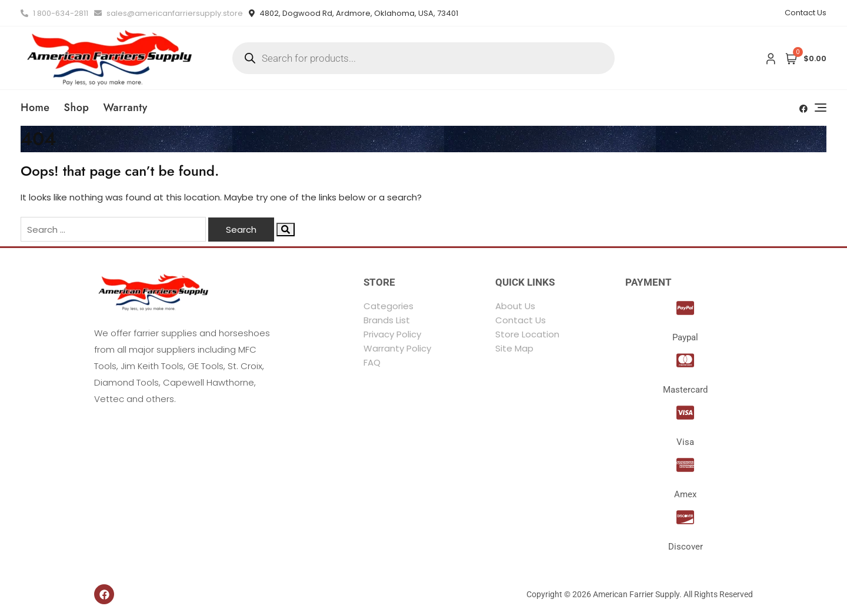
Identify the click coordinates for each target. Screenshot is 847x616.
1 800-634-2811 (54, 13)
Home (35, 108)
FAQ (372, 362)
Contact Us (806, 13)
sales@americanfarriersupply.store (169, 13)
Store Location (527, 334)
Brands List (387, 320)
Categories (389, 306)
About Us (515, 306)
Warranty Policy (397, 348)
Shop (77, 108)
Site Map (514, 348)
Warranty (125, 108)
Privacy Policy (392, 334)
